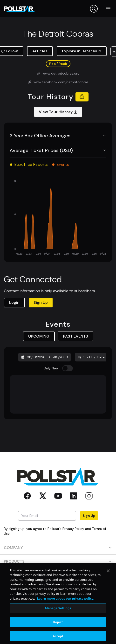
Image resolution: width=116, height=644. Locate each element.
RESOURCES (58, 575)
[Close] (108, 584)
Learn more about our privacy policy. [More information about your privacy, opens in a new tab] (65, 611)
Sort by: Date (91, 357)
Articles (40, 51)
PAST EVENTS (75, 336)
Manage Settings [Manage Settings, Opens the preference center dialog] (58, 621)
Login (14, 302)
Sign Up (41, 302)
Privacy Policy (73, 529)
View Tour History (58, 112)
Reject (58, 635)
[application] (58, 218)
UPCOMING (39, 336)
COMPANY (58, 548)
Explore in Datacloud (82, 51)
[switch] (68, 368)
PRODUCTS (58, 561)
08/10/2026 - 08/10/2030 (44, 357)
